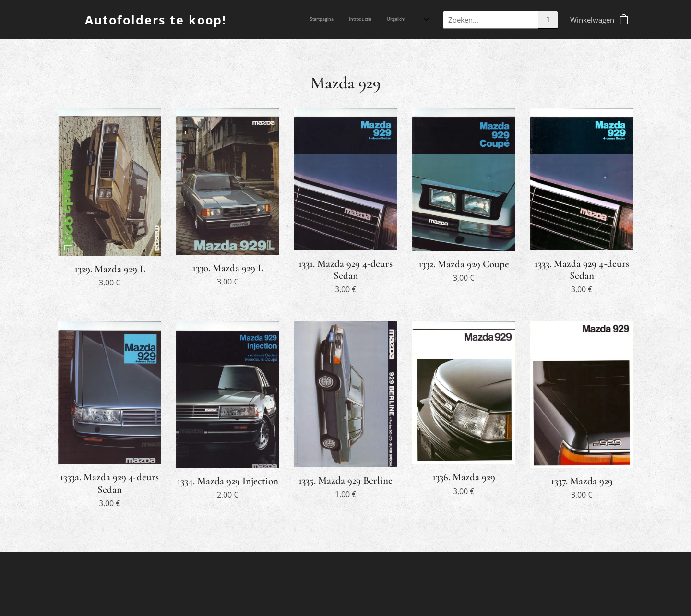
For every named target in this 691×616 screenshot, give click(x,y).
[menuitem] (367, 20)
